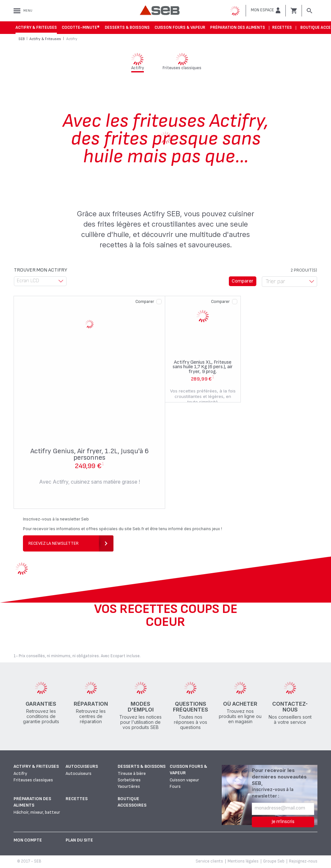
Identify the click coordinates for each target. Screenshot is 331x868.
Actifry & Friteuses (36, 27)
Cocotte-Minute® (81, 27)
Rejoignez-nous (303, 861)
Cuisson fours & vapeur (180, 27)
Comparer (145, 301)
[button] (266, 10)
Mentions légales (243, 861)
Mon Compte (28, 840)
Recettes (282, 27)
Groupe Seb (274, 861)
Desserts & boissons (127, 27)
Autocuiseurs (82, 766)
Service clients (209, 861)
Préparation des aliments (238, 27)
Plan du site (79, 840)
